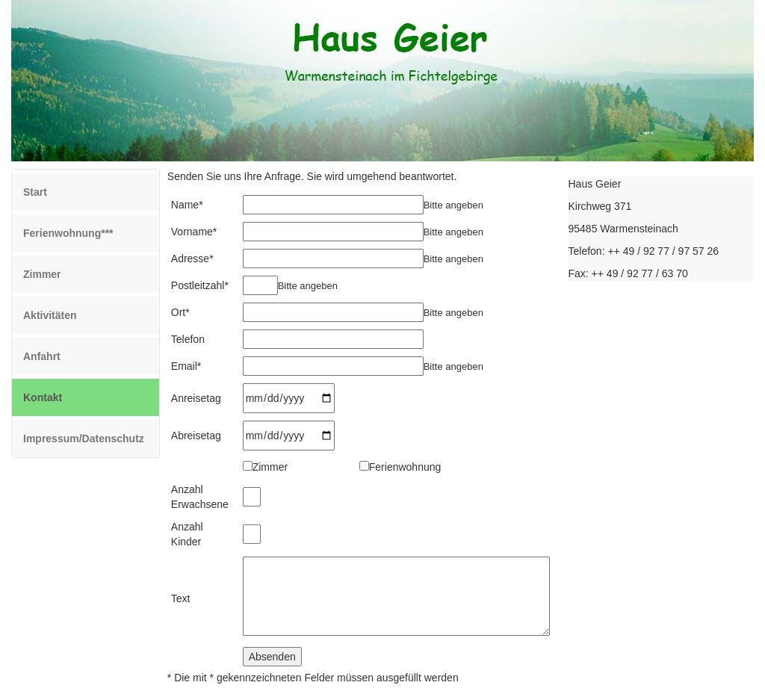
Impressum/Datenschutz (84, 439)
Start (35, 192)
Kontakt (64, 396)
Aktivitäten (50, 315)
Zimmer (42, 274)
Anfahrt (42, 356)
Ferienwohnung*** (68, 233)
